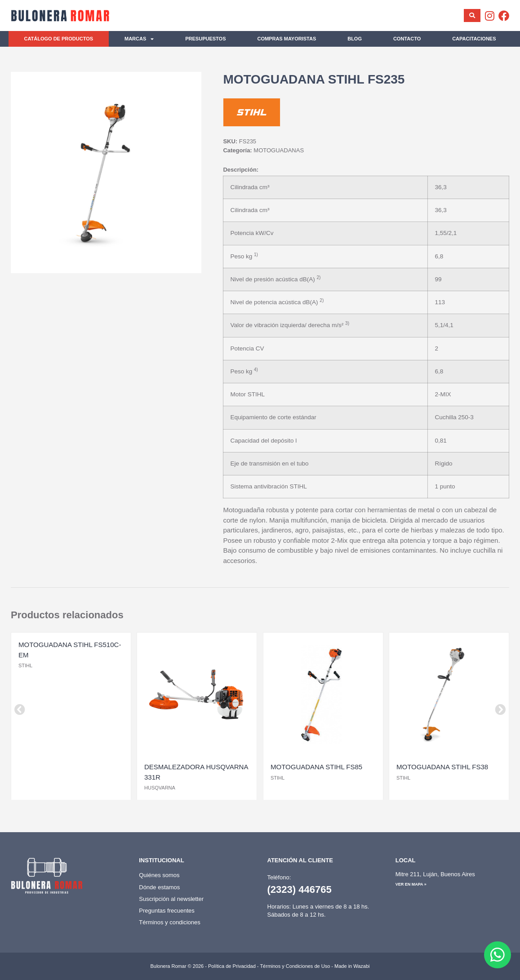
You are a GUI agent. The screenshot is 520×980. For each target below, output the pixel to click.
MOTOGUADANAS (279, 150)
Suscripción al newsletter (171, 899)
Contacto (407, 39)
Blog (355, 39)
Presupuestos (205, 39)
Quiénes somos (159, 875)
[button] (20, 710)
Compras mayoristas (287, 39)
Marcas (139, 39)
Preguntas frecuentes (167, 911)
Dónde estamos (159, 887)
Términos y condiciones (170, 922)
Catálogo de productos (58, 39)
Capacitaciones (474, 39)
